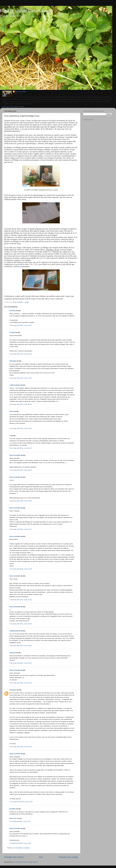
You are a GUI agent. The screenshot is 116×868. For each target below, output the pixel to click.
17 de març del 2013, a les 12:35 (21, 802)
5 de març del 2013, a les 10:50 (21, 646)
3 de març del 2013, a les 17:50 (21, 378)
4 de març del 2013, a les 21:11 (21, 529)
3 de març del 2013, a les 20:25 (21, 404)
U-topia (12, 332)
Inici (41, 857)
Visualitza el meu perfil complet (13, 107)
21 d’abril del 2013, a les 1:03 (20, 821)
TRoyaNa (13, 361)
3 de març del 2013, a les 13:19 (21, 354)
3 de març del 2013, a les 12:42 (21, 325)
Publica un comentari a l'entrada (18, 848)
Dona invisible (21, 92)
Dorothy (13, 311)
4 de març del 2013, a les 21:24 (21, 600)
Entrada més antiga (68, 857)
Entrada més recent (14, 857)
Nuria (12, 411)
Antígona (13, 690)
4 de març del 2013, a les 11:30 (21, 428)
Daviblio (13, 809)
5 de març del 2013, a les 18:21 (21, 663)
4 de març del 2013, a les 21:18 (21, 569)
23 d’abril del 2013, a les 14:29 (20, 843)
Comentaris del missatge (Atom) (26, 862)
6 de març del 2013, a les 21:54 (21, 683)
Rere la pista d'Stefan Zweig (26, 11)
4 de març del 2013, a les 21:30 (21, 624)
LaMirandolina (15, 385)
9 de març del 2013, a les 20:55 (21, 747)
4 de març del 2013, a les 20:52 (21, 470)
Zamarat (13, 653)
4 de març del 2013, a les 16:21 (21, 448)
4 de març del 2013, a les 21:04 (21, 501)
